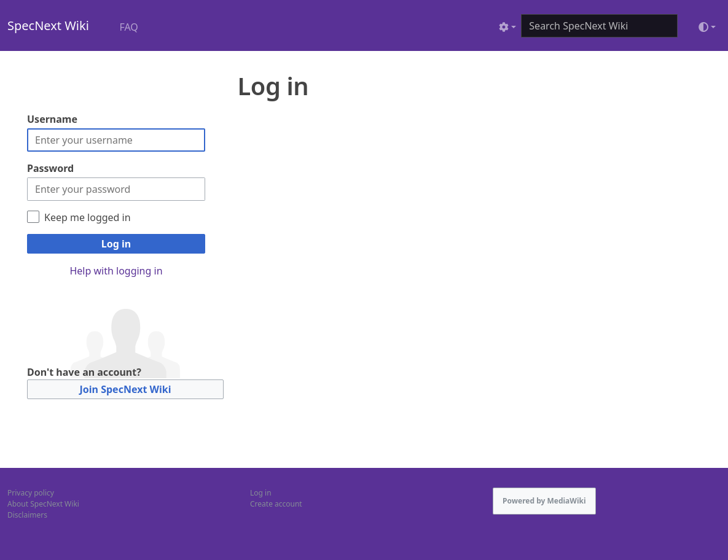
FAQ (128, 27)
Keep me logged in (88, 217)
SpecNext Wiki (48, 25)
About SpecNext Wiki (43, 504)
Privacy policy (31, 493)
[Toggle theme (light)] (707, 27)
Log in (116, 244)
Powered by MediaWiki (544, 501)
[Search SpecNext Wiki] (599, 26)
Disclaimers (27, 515)
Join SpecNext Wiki (126, 389)
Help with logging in (116, 271)
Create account (276, 504)
